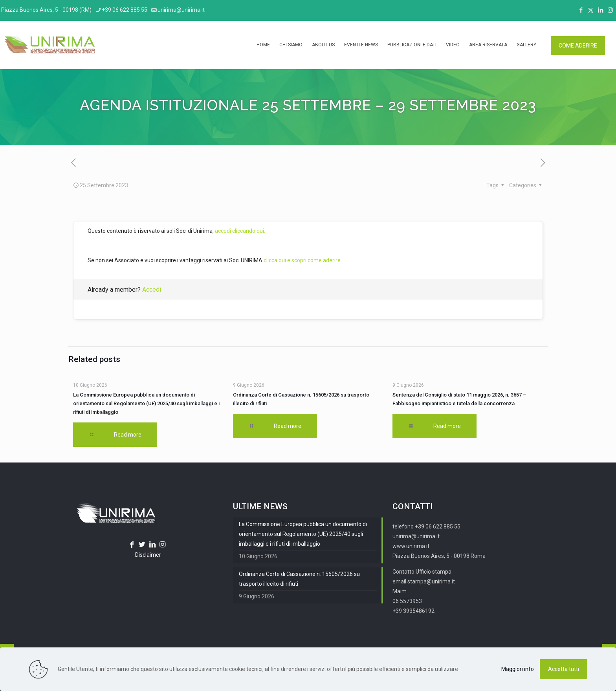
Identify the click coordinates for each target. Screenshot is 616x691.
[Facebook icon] (581, 10)
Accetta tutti (564, 669)
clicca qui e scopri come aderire (302, 260)
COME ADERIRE (578, 46)
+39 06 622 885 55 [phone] (125, 10)
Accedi (152, 290)
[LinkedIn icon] (600, 10)
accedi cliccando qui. (240, 231)
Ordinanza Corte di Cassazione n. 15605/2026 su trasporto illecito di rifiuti (299, 579)
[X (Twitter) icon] (591, 10)
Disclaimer (148, 555)
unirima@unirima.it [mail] (181, 10)
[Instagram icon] (610, 10)
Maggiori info (518, 669)
